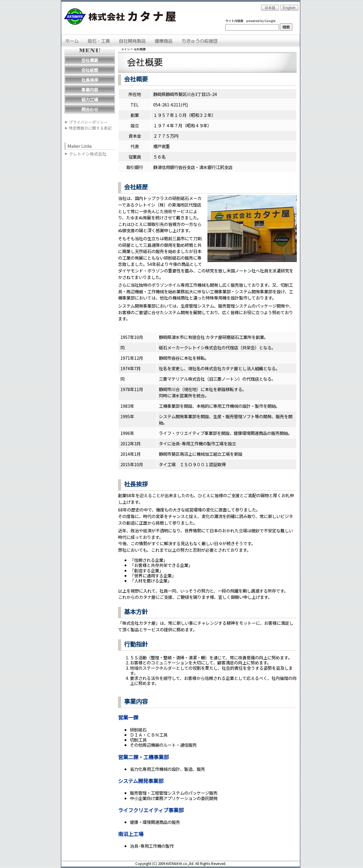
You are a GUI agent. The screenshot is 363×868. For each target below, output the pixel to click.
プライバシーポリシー (88, 122)
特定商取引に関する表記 (90, 128)
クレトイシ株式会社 (88, 154)
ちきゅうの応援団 (200, 41)
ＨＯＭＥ (72, 41)
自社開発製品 (132, 41)
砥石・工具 (99, 41)
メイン (125, 49)
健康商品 (163, 41)
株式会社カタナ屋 (121, 17)
